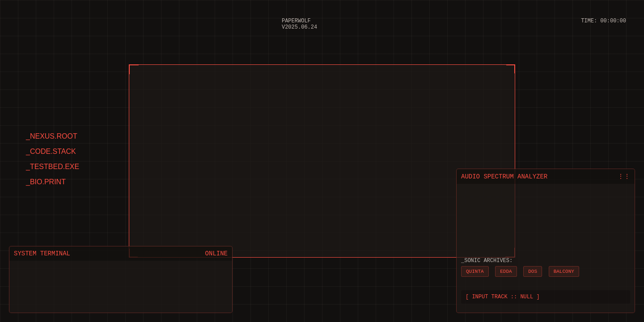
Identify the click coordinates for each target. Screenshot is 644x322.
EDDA (506, 269)
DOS (533, 269)
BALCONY (564, 269)
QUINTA (475, 269)
